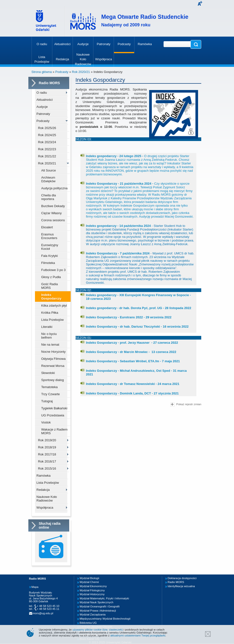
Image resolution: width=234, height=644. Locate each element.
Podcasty (62, 72)
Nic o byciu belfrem (49, 336)
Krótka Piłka (50, 313)
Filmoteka (48, 263)
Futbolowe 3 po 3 (54, 270)
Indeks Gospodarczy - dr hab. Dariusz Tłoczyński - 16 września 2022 (137, 327)
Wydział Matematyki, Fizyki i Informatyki (104, 598)
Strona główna (42, 72)
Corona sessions (53, 220)
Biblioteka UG (88, 623)
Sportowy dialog (53, 380)
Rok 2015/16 (47, 468)
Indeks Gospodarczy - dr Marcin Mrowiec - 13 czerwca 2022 (131, 352)
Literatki (47, 327)
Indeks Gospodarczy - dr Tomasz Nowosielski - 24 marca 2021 (133, 384)
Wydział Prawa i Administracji (98, 611)
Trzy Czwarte (51, 394)
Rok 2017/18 (47, 454)
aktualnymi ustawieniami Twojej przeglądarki (138, 635)
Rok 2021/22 (47, 156)
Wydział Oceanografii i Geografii (100, 606)
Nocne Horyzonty (54, 352)
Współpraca (45, 508)
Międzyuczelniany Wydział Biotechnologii (105, 619)
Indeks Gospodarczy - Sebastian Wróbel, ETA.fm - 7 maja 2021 (133, 361)
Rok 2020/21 (81, 72)
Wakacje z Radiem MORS (55, 431)
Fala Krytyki (50, 256)
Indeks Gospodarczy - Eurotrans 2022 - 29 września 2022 (129, 317)
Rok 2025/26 (47, 128)
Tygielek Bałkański (54, 408)
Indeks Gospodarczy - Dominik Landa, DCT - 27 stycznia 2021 (132, 393)
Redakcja (43, 490)
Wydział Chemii (89, 582)
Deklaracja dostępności (182, 578)
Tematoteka (50, 387)
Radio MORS (176, 582)
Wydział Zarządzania (93, 614)
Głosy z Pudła (51, 277)
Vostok (46, 422)
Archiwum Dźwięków (49, 179)
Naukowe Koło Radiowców (47, 499)
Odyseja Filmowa (54, 359)
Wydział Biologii (89, 578)
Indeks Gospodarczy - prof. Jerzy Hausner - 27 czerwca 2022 (132, 343)
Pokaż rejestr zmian (186, 405)
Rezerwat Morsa (53, 366)
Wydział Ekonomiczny (93, 586)
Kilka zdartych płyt (54, 306)
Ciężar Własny (52, 213)
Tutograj (47, 401)
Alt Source (49, 170)
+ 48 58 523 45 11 (48, 609)
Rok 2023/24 (47, 142)
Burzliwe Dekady (53, 206)
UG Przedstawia (53, 415)
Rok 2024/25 (47, 135)
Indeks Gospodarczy (51, 297)
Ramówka (44, 476)
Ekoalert (47, 227)
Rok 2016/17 (47, 461)
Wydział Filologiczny (92, 590)
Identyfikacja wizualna (181, 586)
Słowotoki (48, 373)
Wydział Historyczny (92, 594)
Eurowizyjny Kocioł (50, 247)
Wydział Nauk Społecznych (97, 602)
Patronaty (43, 114)
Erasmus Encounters (49, 236)
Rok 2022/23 (47, 149)
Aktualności (45, 100)
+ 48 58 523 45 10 (48, 606)
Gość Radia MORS (50, 286)
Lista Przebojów (53, 320)
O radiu (42, 93)
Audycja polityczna (55, 188)
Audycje (42, 107)
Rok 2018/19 (47, 447)
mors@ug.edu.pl (43, 613)
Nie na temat (50, 345)
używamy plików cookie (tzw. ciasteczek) (98, 630)
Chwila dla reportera (49, 197)
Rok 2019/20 (47, 440)
